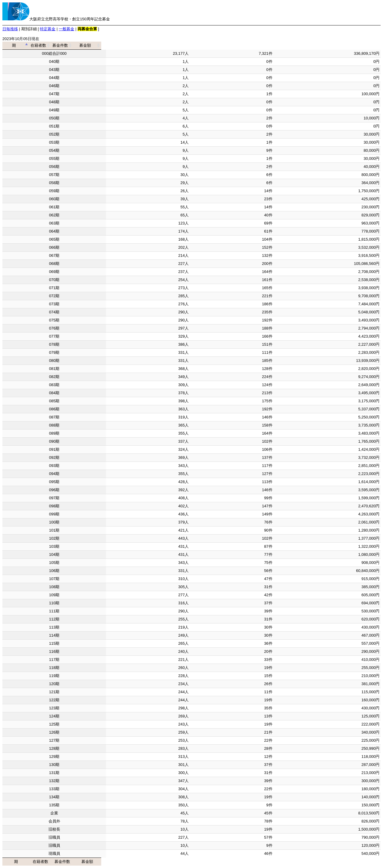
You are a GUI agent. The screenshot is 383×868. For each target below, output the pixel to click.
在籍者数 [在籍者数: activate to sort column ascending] (146, 45)
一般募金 (66, 29)
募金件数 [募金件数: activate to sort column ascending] (230, 45)
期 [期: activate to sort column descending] (52, 45)
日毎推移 (10, 29)
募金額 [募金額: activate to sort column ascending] (325, 45)
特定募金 (48, 29)
